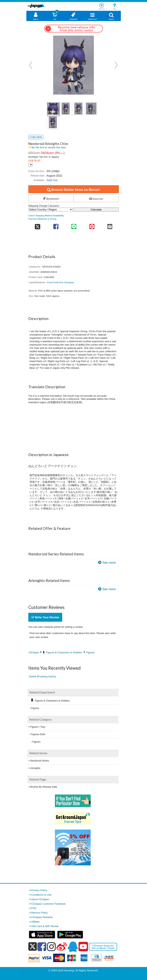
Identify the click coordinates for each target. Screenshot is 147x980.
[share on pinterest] (92, 225)
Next (116, 65)
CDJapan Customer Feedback (49, 904)
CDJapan (34, 652)
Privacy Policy (39, 890)
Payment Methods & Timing (42, 219)
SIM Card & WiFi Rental (45, 926)
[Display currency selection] (31, 165)
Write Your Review (45, 617)
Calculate (96, 210)
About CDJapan (40, 899)
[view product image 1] (53, 109)
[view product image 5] (53, 123)
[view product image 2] (66, 109)
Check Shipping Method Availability (46, 215)
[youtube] (83, 947)
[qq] (73, 947)
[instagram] (51, 947)
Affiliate (35, 922)
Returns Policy (40, 913)
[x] (33, 947)
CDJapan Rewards (42, 917)
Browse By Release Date (44, 787)
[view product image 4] (91, 109)
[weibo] (62, 947)
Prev (31, 65)
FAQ (34, 908)
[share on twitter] (38, 225)
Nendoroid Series (40, 761)
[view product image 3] (79, 109)
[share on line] (74, 225)
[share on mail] (110, 225)
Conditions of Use (41, 895)
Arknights (35, 768)
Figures (90, 652)
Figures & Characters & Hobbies (64, 652)
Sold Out (52, 180)
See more (109, 563)
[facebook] (42, 947)
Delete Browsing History (43, 676)
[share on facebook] (56, 225)
